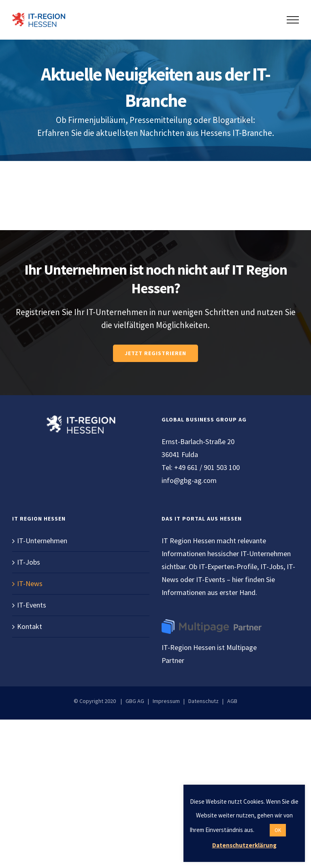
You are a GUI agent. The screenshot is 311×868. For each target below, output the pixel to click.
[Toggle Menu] (293, 20)
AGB (232, 701)
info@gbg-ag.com (189, 480)
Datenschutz (203, 701)
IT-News (30, 583)
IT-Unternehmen (42, 541)
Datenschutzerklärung (244, 845)
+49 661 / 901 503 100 (207, 467)
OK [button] (278, 830)
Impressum (166, 701)
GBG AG (135, 701)
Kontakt (30, 626)
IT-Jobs (29, 562)
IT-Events (32, 605)
